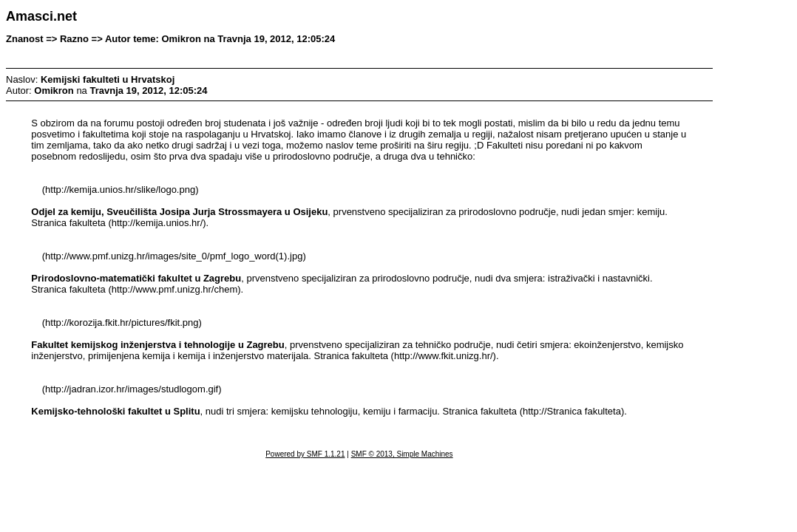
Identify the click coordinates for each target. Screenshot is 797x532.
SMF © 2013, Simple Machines (402, 454)
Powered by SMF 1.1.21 (305, 454)
